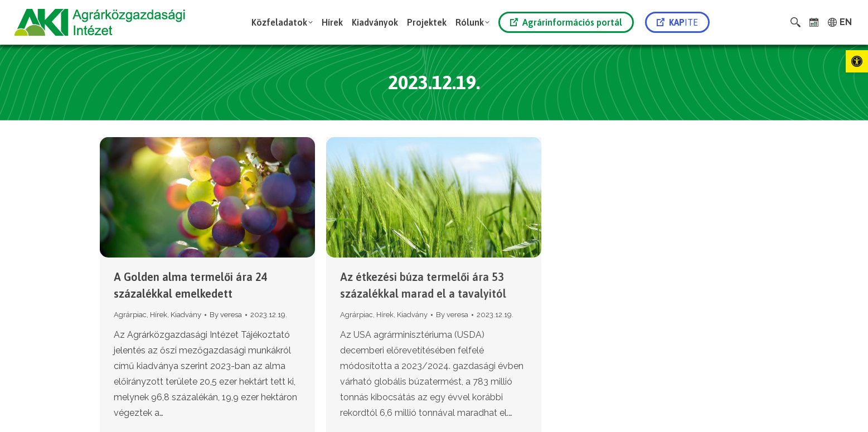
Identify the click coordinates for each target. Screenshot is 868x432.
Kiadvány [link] (186, 315)
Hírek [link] (159, 315)
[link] (857, 61)
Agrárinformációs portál (566, 22)
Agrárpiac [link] (130, 315)
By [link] (226, 315)
